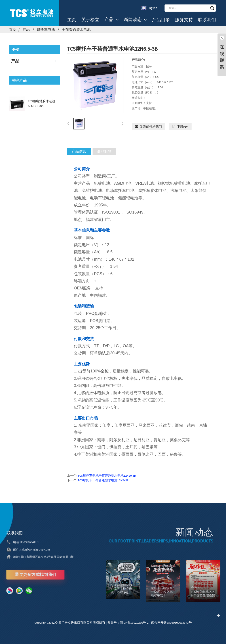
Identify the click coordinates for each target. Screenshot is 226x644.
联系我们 (207, 20)
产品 (111, 20)
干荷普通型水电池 (76, 29)
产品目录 (161, 20)
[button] (122, 124)
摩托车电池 (46, 29)
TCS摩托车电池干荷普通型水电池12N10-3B (107, 476)
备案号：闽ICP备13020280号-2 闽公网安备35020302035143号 (150, 623)
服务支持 (184, 20)
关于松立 (90, 20)
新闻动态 (135, 20)
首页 (13, 29)
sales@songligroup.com (29, 549)
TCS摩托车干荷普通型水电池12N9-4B (103, 480)
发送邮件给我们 (151, 127)
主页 (72, 20)
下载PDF (183, 127)
